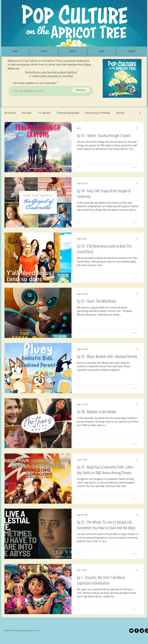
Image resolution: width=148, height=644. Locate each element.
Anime (120, 113)
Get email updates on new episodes (34, 83)
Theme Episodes (68, 113)
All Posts (10, 113)
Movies (27, 113)
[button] (140, 113)
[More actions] (138, 128)
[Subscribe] (81, 90)
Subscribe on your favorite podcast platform (51, 72)
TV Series (44, 113)
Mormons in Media (98, 113)
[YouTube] (131, 631)
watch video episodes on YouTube (53, 76)
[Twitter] (142, 631)
